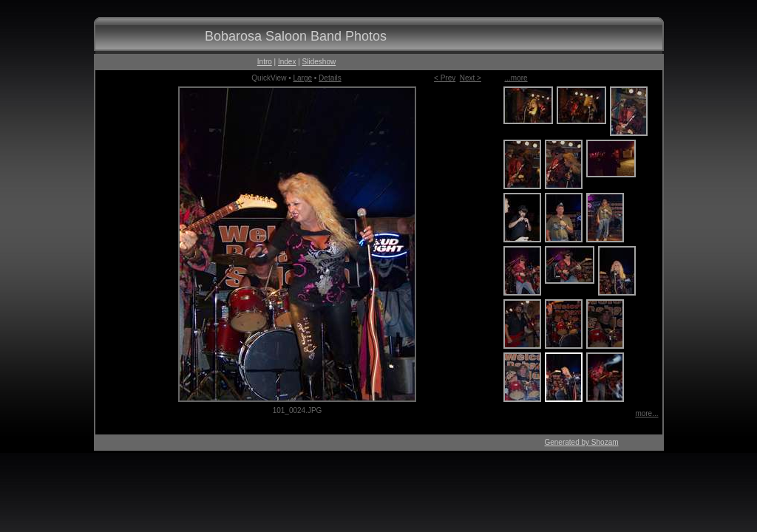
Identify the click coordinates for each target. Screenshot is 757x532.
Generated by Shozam (581, 442)
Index (287, 62)
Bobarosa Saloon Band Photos (296, 36)
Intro (265, 62)
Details (330, 78)
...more (516, 78)
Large (302, 78)
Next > (471, 78)
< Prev (445, 78)
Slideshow (319, 62)
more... (646, 413)
